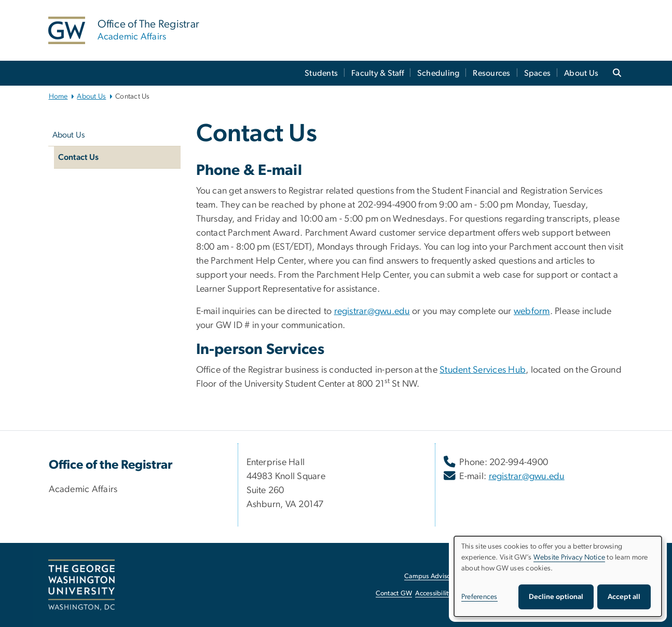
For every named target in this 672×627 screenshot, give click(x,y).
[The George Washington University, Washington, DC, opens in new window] (81, 585)
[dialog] (558, 576)
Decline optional (556, 597)
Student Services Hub (483, 370)
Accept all (624, 597)
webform (532, 311)
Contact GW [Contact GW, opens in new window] (394, 594)
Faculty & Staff (378, 73)
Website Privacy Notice (570, 557)
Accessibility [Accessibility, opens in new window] (433, 594)
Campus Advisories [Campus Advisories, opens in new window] (433, 576)
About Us (581, 73)
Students (321, 73)
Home (58, 97)
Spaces (538, 73)
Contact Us (79, 157)
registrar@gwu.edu (372, 311)
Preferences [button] (479, 597)
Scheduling (438, 73)
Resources (491, 73)
